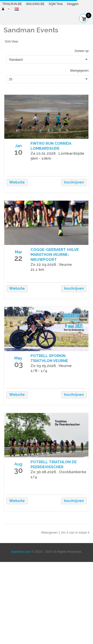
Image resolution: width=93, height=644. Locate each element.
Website (17, 182)
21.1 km (37, 270)
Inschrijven (74, 182)
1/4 (34, 477)
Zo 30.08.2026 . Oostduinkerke (58, 472)
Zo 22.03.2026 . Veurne (51, 265)
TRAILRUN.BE (12, 4)
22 (18, 258)
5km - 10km (41, 158)
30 (18, 470)
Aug (18, 464)
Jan (18, 146)
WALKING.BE (35, 4)
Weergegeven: (80, 71)
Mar (18, 252)
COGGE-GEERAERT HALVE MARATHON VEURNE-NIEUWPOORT (55, 255)
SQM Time (56, 4)
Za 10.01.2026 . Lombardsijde (57, 153)
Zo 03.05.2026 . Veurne (51, 366)
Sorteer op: (82, 51)
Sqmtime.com (21, 552)
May (18, 358)
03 (18, 364)
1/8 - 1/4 (39, 371)
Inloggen (73, 4)
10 (18, 152)
